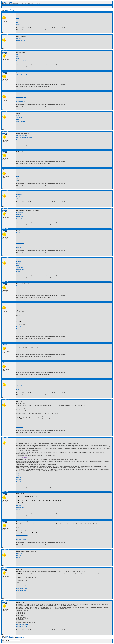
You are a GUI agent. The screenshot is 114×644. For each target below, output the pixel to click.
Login (21, 5)
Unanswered (110, 7)
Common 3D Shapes (20, 77)
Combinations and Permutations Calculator (24, 138)
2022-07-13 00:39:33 (6, 12)
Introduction (18, 261)
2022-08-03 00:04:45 (6, 549)
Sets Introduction (19, 156)
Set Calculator (19, 263)
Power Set (18, 272)
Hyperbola (18, 178)
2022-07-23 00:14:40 (6, 209)
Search (13, 5)
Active (106, 7)
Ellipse (18, 176)
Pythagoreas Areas (20, 329)
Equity (17, 22)
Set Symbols (19, 510)
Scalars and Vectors (20, 482)
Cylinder (18, 59)
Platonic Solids (19, 95)
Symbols (18, 115)
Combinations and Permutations (22, 136)
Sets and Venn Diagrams (21, 122)
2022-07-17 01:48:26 (6, 91)
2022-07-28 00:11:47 (6, 361)
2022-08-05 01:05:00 (6, 601)
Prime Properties (19, 537)
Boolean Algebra (19, 194)
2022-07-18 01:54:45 (6, 111)
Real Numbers (19, 215)
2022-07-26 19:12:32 (6, 343)
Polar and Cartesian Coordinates (22, 367)
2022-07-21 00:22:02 (6, 168)
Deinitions (18, 99)
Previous (6, 10)
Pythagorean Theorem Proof (21, 331)
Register (17, 5)
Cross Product (19, 480)
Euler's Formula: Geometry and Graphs (23, 423)
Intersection (18, 288)
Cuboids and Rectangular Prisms (22, 75)
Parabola (18, 174)
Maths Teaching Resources (10, 9)
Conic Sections (19, 172)
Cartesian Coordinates (20, 365)
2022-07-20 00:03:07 (6, 150)
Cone (17, 55)
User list (6, 5)
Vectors (18, 475)
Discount (18, 16)
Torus (17, 81)
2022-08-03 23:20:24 (6, 568)
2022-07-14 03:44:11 (6, 34)
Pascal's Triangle (19, 140)
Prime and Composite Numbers (22, 535)
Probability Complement (21, 237)
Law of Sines (19, 557)
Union (17, 286)
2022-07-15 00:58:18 (6, 51)
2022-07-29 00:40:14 (6, 379)
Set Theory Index (19, 117)
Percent (18, 18)
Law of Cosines (19, 555)
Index (3, 5)
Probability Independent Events (22, 241)
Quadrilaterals (19, 38)
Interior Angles (19, 387)
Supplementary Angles (20, 385)
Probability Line (19, 235)
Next (13, 10)
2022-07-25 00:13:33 (6, 257)
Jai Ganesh (4, 14)
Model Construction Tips (21, 101)
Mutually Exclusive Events (21, 245)
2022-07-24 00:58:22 (6, 229)
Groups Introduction (20, 154)
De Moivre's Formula (20, 351)
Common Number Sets (20, 270)
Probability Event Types (21, 239)
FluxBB (111, 641)
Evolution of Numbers (20, 212)
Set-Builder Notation (20, 267)
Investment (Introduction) (21, 20)
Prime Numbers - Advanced (21, 539)
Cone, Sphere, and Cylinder (21, 61)
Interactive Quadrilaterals (21, 40)
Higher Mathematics (20, 9)
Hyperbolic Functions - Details (22, 626)
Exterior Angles (19, 389)
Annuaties (18, 24)
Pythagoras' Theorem (20, 327)
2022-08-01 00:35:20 (6, 492)
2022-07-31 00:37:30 (6, 437)
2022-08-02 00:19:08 (6, 520)
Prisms (18, 79)
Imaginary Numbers (20, 217)
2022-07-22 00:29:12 (6, 190)
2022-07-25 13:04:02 (6, 282)
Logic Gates (19, 196)
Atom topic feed (109, 640)
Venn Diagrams (19, 158)
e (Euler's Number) (20, 427)
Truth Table (18, 198)
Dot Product (18, 478)
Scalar (17, 473)
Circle (17, 180)
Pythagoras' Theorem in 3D (21, 333)
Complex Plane (19, 369)
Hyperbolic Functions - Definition (22, 624)
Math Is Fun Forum (7, 2)
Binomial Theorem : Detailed (21, 591)
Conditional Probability (20, 243)
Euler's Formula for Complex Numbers (23, 425)
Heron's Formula (19, 553)
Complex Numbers (20, 219)
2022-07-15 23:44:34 (6, 71)
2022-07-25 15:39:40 (6, 302)
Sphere (18, 57)
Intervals (18, 265)
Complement (19, 290)
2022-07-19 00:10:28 (6, 132)
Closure (18, 119)
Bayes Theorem (19, 247)
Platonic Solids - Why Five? (21, 97)
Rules (10, 5)
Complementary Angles (21, 383)
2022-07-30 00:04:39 (6, 399)
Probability (18, 233)
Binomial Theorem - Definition (22, 588)
